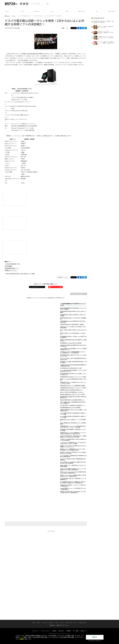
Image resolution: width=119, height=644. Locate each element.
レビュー (22, 11)
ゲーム (67, 11)
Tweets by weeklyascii (51, 531)
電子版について (84, 624)
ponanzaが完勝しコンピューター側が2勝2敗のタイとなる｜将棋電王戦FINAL (73, 489)
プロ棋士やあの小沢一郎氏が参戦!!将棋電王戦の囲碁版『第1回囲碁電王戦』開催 (73, 365)
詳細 (22, 639)
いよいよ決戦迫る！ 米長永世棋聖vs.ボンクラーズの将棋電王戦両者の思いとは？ (73, 349)
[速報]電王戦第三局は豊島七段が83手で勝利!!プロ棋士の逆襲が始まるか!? (73, 397)
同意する (95, 637)
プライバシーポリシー (45, 624)
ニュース (37, 11)
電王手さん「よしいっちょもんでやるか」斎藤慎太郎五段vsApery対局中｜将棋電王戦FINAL (73, 472)
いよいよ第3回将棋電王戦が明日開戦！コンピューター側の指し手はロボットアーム (73, 371)
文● (63, 28)
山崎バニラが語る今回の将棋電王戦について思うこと (72, 392)
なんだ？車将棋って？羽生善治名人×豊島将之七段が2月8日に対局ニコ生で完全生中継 (73, 463)
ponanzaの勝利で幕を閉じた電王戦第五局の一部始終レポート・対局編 (73, 414)
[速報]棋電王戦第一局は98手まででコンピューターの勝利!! (73, 377)
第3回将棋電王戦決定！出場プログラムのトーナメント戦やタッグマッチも (73, 355)
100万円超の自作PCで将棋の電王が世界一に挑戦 (71, 368)
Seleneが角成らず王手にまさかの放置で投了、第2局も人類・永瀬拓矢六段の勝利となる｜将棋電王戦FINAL (73, 482)
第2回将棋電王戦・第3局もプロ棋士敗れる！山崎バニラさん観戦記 (73, 315)
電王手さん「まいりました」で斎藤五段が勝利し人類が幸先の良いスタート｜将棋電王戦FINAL (73, 476)
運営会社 (54, 624)
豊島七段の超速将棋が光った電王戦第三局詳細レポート (73, 400)
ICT (112, 11)
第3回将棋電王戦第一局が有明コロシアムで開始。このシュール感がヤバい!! (73, 374)
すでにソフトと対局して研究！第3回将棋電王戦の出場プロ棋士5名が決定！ (73, 359)
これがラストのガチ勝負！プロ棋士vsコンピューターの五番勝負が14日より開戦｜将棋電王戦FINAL (73, 469)
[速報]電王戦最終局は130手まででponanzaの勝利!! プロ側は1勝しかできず (73, 410)
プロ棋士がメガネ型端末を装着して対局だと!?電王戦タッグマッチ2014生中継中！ (73, 440)
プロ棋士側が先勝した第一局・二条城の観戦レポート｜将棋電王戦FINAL (73, 479)
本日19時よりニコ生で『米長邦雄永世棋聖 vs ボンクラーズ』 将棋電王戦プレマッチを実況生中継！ (73, 352)
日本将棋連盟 (8, 266)
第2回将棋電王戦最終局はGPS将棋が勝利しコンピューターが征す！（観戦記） (73, 309)
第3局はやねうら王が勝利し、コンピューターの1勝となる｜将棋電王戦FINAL (73, 485)
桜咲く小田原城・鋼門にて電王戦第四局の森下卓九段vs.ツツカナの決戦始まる (73, 403)
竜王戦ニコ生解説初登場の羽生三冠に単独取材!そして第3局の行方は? (73, 340)
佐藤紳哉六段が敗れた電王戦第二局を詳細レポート (72, 390)
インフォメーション (82, 615)
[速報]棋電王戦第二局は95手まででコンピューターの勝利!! (73, 388)
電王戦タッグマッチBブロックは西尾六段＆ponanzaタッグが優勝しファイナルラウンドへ (73, 446)
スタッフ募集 (75, 624)
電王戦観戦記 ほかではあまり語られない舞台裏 (71, 343)
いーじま (66, 28)
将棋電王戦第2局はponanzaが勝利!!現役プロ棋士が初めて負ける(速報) (73, 322)
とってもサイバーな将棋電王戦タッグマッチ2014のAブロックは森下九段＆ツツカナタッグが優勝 (73, 443)
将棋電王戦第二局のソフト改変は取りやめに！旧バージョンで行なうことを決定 (73, 383)
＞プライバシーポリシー (95, 641)
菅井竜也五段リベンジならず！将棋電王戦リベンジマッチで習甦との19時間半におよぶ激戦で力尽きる (73, 433)
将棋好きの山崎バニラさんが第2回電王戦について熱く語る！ (73, 334)
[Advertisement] (87, 4)
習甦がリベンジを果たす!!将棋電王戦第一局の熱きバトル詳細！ (73, 380)
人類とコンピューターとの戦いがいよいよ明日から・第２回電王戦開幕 (73, 327)
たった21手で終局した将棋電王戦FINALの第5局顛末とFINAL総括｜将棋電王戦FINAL (73, 456)
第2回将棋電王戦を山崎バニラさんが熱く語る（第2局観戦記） (73, 318)
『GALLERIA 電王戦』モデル (12, 264)
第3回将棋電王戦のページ (12, 268)
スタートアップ (97, 11)
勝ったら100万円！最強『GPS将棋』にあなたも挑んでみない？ (73, 330)
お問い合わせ (61, 624)
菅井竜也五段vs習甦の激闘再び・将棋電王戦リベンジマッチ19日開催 (73, 430)
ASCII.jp (52, 618)
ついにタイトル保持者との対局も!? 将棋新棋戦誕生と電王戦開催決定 (73, 459)
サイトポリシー (35, 624)
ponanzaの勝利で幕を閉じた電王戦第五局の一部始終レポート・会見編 (73, 417)
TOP (7, 11)
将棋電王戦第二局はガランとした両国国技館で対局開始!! (73, 386)
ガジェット (52, 11)
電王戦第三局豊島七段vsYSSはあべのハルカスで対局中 (72, 394)
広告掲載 (68, 624)
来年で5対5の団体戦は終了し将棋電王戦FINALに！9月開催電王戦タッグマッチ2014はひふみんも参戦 (73, 436)
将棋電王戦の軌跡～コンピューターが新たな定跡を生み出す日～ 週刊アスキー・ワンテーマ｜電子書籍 (73, 427)
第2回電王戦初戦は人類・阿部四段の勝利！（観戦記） (72, 324)
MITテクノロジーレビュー (63, 618)
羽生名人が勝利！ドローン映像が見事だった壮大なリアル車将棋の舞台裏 (73, 466)
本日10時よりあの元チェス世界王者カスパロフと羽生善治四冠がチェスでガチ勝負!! (73, 453)
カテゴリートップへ (78, 294)
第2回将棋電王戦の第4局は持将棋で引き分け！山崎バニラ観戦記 (73, 312)
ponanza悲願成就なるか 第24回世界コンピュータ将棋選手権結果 (73, 423)
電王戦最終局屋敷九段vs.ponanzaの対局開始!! (70, 408)
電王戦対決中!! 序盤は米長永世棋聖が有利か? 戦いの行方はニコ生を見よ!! (73, 346)
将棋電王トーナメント (11, 270)
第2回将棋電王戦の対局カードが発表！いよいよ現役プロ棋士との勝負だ (73, 337)
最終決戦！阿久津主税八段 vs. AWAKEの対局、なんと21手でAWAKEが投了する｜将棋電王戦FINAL (73, 492)
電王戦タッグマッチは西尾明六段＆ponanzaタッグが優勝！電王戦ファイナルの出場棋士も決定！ (72, 449)
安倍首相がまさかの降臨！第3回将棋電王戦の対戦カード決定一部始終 (73, 362)
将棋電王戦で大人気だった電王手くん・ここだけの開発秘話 (73, 420)
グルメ (82, 11)
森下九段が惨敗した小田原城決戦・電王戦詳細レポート (73, 405)
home (7, 16)
